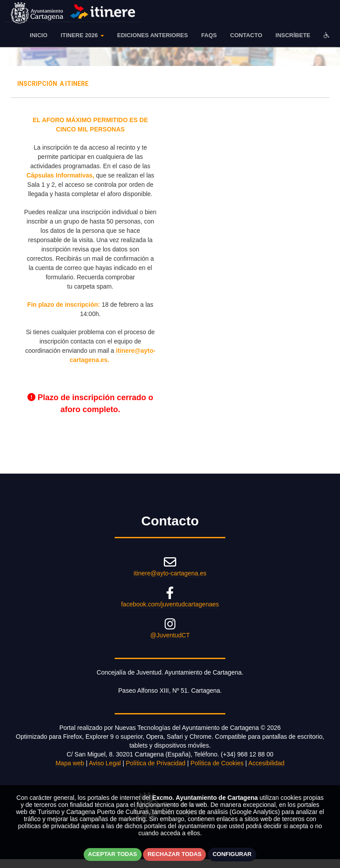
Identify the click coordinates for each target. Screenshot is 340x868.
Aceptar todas (113, 854)
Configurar (232, 854)
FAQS (209, 35)
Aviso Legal (105, 763)
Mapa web (70, 763)
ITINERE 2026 (82, 35)
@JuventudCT (170, 635)
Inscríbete (293, 35)
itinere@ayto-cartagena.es (170, 573)
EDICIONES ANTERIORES (153, 35)
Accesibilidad (267, 763)
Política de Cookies (217, 763)
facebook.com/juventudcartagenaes (170, 604)
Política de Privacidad (156, 763)
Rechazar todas (174, 854)
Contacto (246, 35)
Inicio (39, 35)
